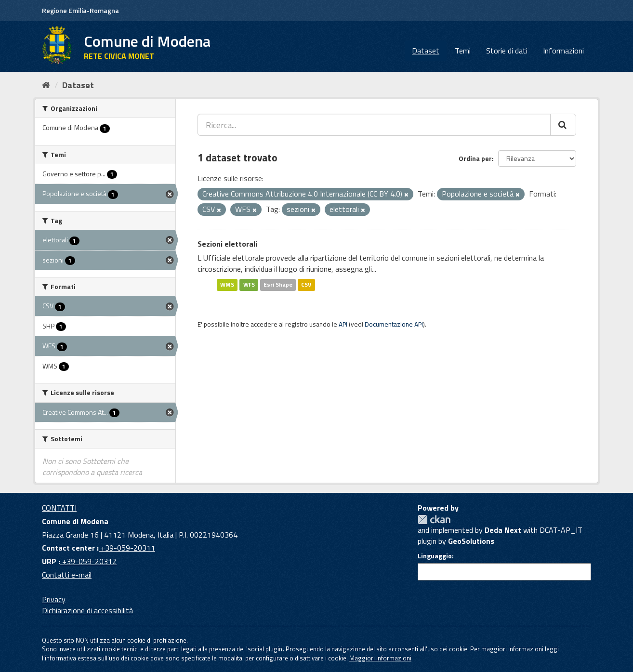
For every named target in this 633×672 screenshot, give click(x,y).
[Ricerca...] (374, 125)
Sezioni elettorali (227, 244)
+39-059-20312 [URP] (88, 561)
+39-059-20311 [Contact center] (127, 548)
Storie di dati (507, 51)
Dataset (426, 51)
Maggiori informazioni (380, 658)
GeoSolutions (471, 541)
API (343, 324)
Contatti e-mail (67, 575)
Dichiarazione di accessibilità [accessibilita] (87, 610)
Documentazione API (394, 324)
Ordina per (475, 158)
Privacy (54, 599)
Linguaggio (435, 556)
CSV (306, 284)
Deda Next (503, 530)
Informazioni (563, 51)
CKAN (434, 520)
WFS (249, 284)
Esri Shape (278, 284)
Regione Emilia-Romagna (80, 10)
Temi (463, 51)
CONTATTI (59, 508)
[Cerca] (563, 125)
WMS (227, 284)
